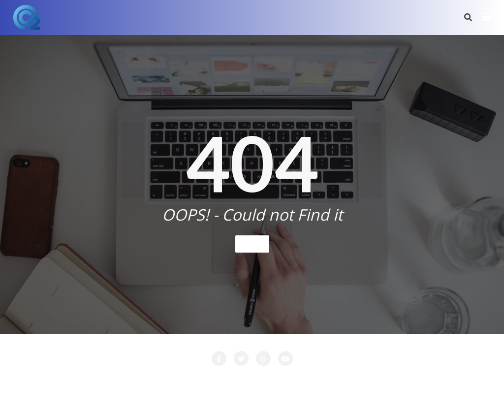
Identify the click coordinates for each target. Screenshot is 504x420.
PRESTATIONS (427, 380)
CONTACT (143, 380)
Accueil (61, 380)
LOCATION (247, 380)
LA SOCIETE (195, 380)
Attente (100, 380)
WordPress (302, 399)
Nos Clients (371, 380)
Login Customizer (308, 380)
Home (252, 243)
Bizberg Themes (397, 399)
